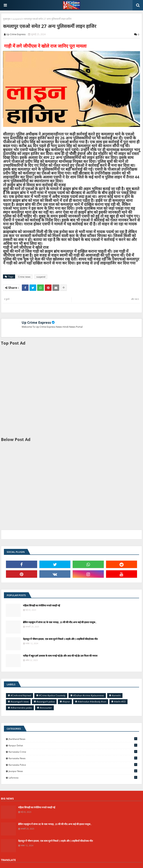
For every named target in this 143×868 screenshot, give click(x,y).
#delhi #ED (120, 702)
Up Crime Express (36, 322)
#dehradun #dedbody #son (92, 702)
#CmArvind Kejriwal (21, 695)
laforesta (73, 778)
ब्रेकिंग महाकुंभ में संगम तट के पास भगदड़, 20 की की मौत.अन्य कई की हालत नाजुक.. (60, 622)
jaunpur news (73, 771)
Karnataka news (73, 758)
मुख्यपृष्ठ (7, 19)
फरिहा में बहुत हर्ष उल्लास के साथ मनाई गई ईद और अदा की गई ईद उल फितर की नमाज (60, 656)
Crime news (24, 277)
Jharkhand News (73, 739)
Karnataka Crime (73, 752)
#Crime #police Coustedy (52, 695)
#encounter (46, 708)
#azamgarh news (20, 702)
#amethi (116, 695)
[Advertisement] (71, 391)
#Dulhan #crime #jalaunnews (89, 695)
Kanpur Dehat (73, 745)
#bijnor (66, 702)
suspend (17, 19)
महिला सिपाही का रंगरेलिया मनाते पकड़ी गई (41, 605)
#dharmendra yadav (21, 708)
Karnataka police (73, 765)
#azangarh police (46, 702)
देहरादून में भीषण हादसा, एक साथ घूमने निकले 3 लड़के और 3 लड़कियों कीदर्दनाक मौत (60, 639)
